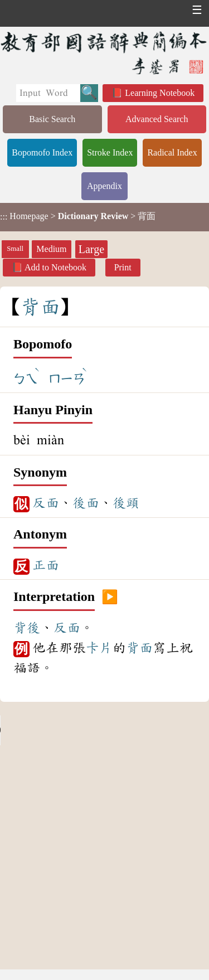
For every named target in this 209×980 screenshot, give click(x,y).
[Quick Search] (48, 93)
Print (123, 267)
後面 (86, 503)
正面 (46, 565)
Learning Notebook (160, 93)
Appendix (104, 186)
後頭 (126, 503)
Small (15, 249)
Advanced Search (157, 119)
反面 (46, 503)
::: (4, 217)
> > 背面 (78, 216)
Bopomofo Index (42, 152)
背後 (27, 628)
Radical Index (172, 152)
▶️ (110, 597)
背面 (139, 648)
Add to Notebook (55, 267)
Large (91, 249)
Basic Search (52, 119)
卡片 (99, 648)
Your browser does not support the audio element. (84, 730)
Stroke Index (110, 152)
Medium (51, 249)
